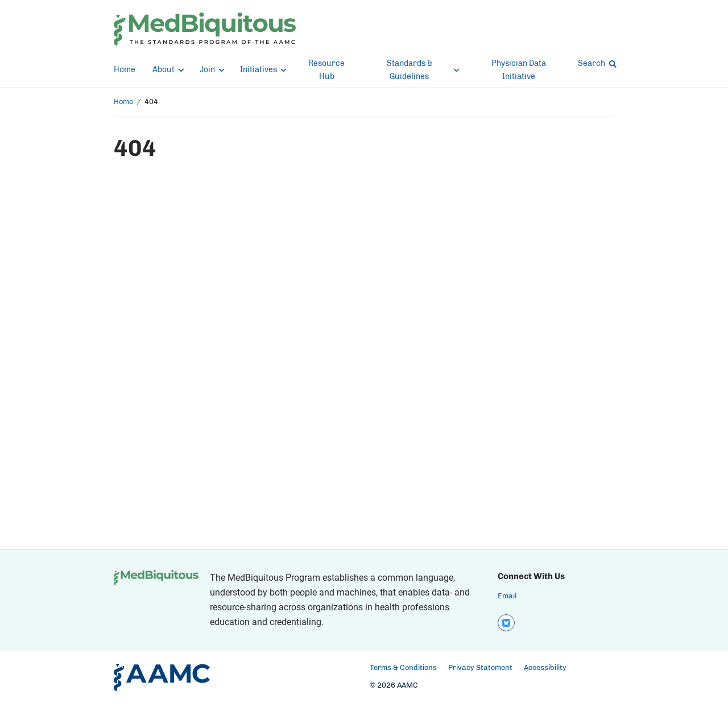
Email (507, 596)
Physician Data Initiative (519, 70)
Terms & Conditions (403, 668)
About (167, 70)
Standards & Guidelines (423, 70)
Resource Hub (326, 70)
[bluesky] (506, 623)
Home (125, 70)
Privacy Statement (480, 668)
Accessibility (545, 668)
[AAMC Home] (162, 677)
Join (212, 70)
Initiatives (262, 70)
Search (596, 64)
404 (151, 102)
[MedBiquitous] (205, 29)
